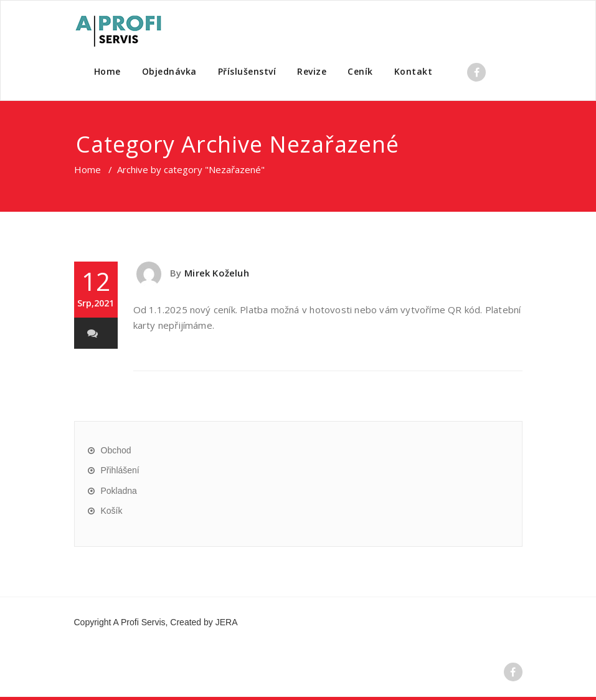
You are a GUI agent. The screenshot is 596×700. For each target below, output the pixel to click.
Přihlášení (120, 470)
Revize (312, 71)
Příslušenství (247, 71)
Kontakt (414, 71)
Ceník (360, 71)
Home (107, 71)
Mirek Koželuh (217, 273)
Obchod (116, 450)
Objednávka (169, 71)
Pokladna (119, 491)
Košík (112, 511)
